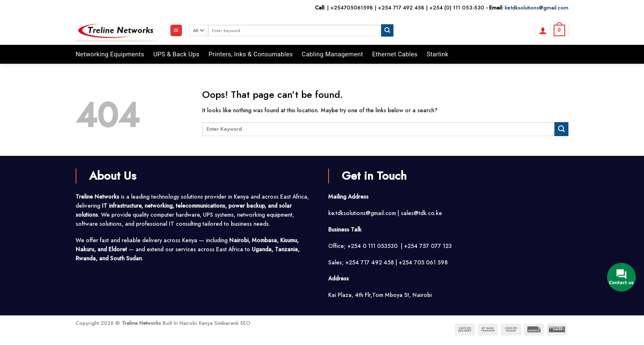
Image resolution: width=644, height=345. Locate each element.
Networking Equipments (110, 54)
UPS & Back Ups (176, 54)
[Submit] (387, 30)
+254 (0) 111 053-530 (457, 8)
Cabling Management (332, 54)
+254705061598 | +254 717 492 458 (377, 8)
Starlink (438, 54)
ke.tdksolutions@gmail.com (537, 8)
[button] (176, 30)
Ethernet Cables (395, 54)
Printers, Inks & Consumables (251, 54)
